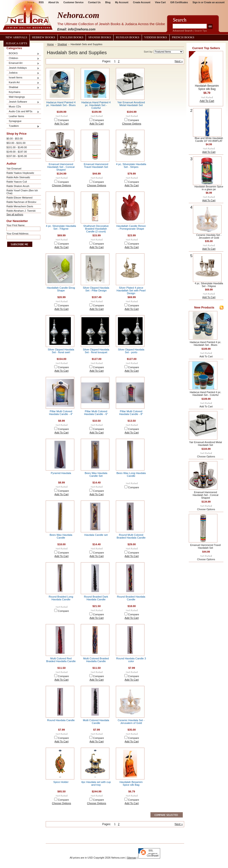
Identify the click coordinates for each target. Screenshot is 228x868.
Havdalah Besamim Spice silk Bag (131, 783)
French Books (183, 37)
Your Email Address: (18, 234)
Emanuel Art (23, 63)
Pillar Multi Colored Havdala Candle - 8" (131, 413)
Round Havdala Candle (61, 720)
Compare (63, 120)
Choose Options (132, 124)
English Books (72, 37)
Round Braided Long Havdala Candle (61, 598)
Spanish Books (100, 37)
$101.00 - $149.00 (17, 147)
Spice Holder (61, 782)
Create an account (214, 2)
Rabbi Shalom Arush (18, 186)
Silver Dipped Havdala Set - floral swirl (61, 351)
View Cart (160, 2)
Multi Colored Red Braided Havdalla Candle (61, 660)
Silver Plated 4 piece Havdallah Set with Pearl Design (131, 290)
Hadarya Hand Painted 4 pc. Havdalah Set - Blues (61, 104)
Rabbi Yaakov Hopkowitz (20, 173)
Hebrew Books (44, 37)
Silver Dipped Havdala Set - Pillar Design (96, 289)
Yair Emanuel (14, 169)
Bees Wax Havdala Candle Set (96, 474)
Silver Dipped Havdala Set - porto (131, 351)
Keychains (15, 92)
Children (23, 58)
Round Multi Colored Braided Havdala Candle (131, 536)
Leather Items (16, 116)
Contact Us (94, 2)
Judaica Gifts (16, 43)
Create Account (142, 2)
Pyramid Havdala (61, 473)
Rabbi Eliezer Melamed (19, 198)
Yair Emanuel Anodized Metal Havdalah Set (131, 104)
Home (50, 44)
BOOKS (23, 54)
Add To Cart (61, 124)
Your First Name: (16, 225)
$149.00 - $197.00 (17, 152)
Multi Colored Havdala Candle (96, 722)
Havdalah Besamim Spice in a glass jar (209, 188)
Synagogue (15, 121)
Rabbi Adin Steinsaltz (18, 177)
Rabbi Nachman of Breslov (21, 202)
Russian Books (127, 37)
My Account (122, 2)
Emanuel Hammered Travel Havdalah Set (96, 166)
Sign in (196, 2)
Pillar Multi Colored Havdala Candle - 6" (96, 413)
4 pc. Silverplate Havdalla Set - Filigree (61, 227)
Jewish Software (23, 102)
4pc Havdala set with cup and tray (96, 783)
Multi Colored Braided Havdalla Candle (96, 660)
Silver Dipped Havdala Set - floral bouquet (96, 351)
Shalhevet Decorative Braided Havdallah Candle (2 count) (96, 229)
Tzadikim (23, 126)
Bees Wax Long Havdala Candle (131, 474)
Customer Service (73, 2)
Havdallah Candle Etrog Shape (61, 289)
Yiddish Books (156, 37)
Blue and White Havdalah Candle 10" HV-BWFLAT (209, 139)
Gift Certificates (179, 2)
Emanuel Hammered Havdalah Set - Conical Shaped (61, 167)
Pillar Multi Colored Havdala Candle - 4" (61, 413)
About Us (53, 2)
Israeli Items (23, 78)
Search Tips (201, 31)
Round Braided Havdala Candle (131, 598)
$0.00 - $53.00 (15, 139)
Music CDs (15, 107)
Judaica (23, 73)
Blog (108, 2)
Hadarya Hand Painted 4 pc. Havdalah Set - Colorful (96, 105)
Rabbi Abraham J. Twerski (21, 211)
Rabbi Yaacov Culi (17, 182)
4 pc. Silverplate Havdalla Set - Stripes (131, 166)
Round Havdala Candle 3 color (131, 660)
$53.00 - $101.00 (16, 143)
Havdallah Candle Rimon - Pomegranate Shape (131, 227)
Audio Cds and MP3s (23, 112)
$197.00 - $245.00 (17, 156)
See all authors (15, 214)
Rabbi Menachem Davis (20, 206)
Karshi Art (23, 83)
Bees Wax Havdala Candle (61, 536)
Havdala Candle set (96, 535)
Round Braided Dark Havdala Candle (96, 598)
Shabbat (23, 87)
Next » (179, 61)
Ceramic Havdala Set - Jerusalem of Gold (131, 722)
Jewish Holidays (23, 68)
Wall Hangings (17, 97)
